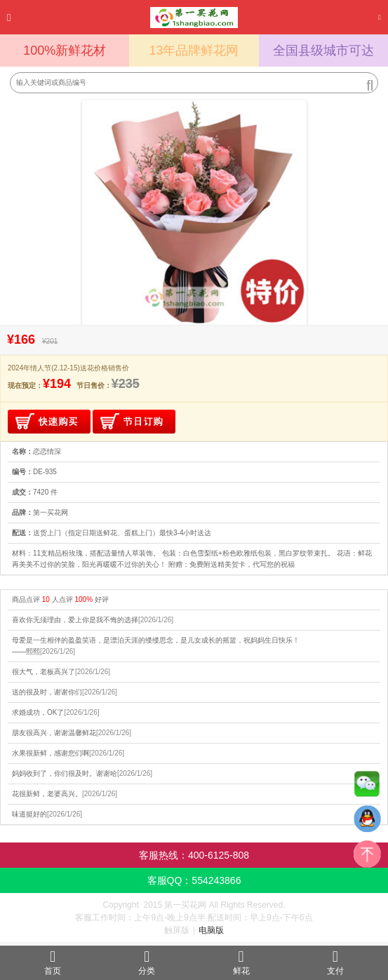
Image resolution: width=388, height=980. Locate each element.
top (367, 857)
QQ (367, 822)
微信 (367, 787)
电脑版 (211, 930)
